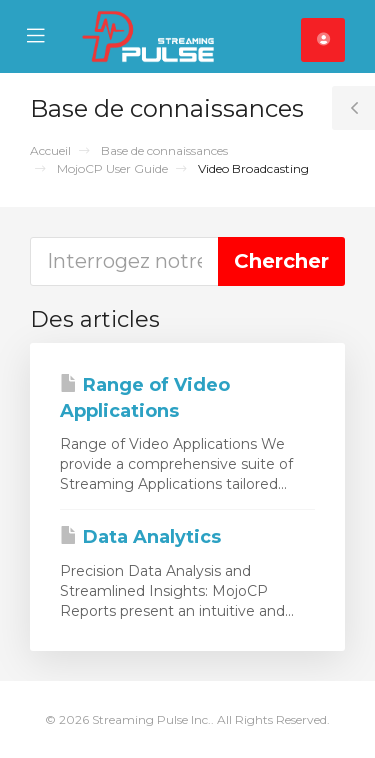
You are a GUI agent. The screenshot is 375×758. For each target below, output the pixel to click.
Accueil (50, 150)
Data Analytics (140, 537)
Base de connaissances (164, 150)
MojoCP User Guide (112, 168)
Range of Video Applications (145, 398)
